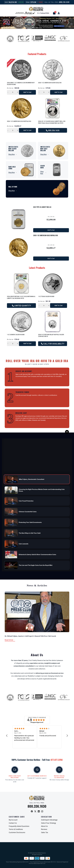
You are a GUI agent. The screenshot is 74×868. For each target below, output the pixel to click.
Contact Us (13, 823)
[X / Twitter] (35, 811)
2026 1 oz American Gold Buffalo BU (19, 121)
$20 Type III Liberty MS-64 (42, 207)
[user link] (59, 13)
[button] (54, 13)
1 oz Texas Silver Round (46, 296)
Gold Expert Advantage (49, 820)
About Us (44, 826)
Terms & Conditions (16, 829)
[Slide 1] (33, 28)
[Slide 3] (41, 28)
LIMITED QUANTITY (21, 306)
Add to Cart (27, 92)
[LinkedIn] (39, 811)
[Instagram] (42, 811)
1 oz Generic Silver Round (16, 335)
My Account (13, 820)
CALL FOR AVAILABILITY (53, 344)
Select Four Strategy (48, 823)
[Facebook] (32, 811)
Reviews (44, 829)
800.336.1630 (53, 130)
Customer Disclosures (17, 832)
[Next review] (67, 736)
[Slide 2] (37, 28)
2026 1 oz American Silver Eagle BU (50, 83)
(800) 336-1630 (64, 2)
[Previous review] (7, 736)
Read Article (10, 640)
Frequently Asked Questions (19, 826)
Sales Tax (45, 832)
